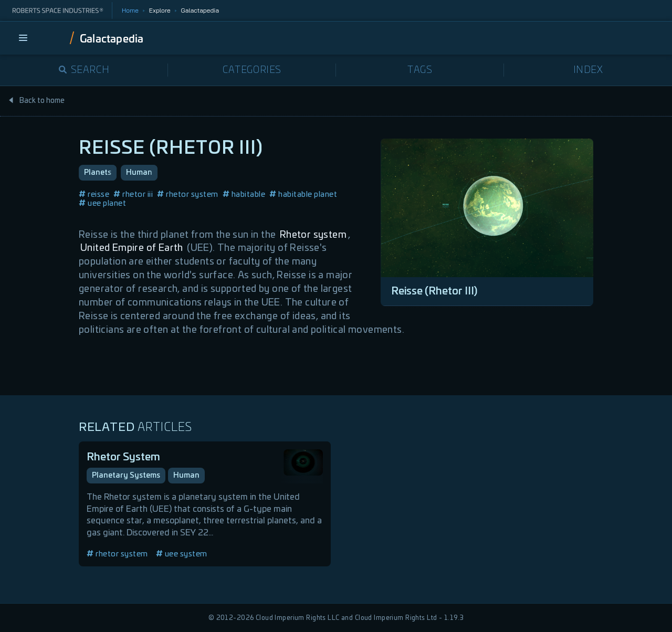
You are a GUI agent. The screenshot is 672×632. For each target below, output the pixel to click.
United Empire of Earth (132, 248)
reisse (94, 194)
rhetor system (188, 194)
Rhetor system (313, 235)
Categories (252, 70)
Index (588, 70)
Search (84, 70)
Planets (98, 173)
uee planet (102, 203)
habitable (244, 194)
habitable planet (303, 194)
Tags (420, 70)
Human (139, 173)
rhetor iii (133, 194)
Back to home (36, 101)
